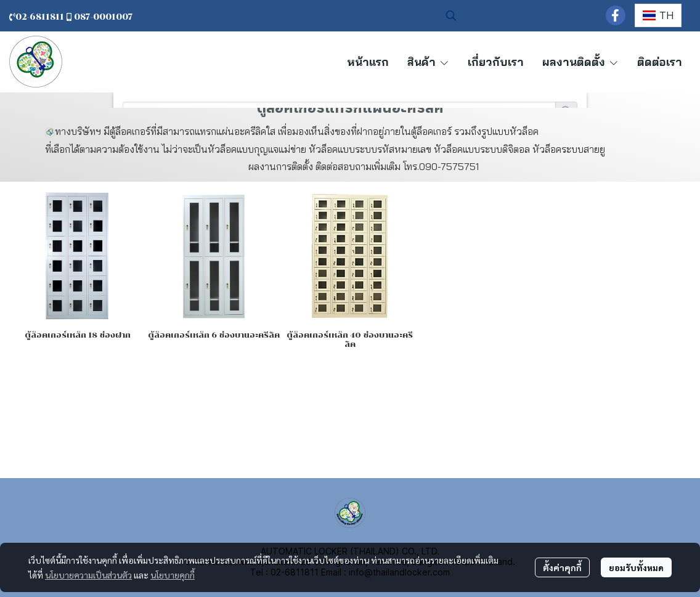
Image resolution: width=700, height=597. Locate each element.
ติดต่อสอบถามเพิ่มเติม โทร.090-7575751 (398, 166)
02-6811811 (38, 17)
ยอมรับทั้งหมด (636, 567)
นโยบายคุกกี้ (173, 575)
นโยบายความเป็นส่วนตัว (88, 575)
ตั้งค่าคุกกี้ (562, 567)
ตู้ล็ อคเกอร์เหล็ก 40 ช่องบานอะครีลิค (350, 339)
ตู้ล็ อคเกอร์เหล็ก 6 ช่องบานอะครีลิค (214, 335)
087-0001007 (104, 17)
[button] (519, 15)
